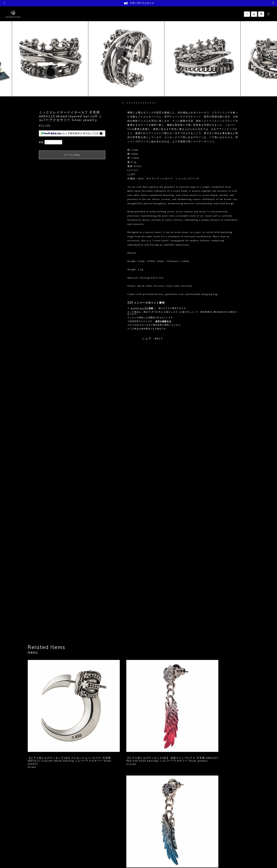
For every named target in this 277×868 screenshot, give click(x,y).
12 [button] (148, 103)
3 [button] (127, 103)
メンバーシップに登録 (142, 308)
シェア (147, 339)
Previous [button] (5, 60)
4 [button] (130, 103)
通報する (159, 339)
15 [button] (155, 103)
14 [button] (153, 103)
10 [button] (143, 103)
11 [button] (146, 103)
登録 (215, 790)
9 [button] (141, 103)
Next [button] (272, 60)
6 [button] (134, 103)
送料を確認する (163, 321)
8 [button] (139, 103)
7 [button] (137, 103)
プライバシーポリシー (42, 846)
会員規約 (87, 846)
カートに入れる (72, 155)
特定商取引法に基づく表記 (69, 846)
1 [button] (123, 103)
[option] (59, 60)
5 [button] (132, 103)
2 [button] (125, 103)
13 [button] (150, 103)
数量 (41, 142)
